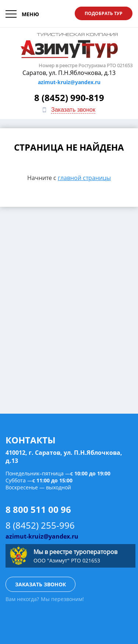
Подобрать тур (104, 13)
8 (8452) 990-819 (69, 98)
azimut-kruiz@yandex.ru (69, 82)
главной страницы (84, 178)
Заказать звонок (73, 110)
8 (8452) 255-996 (40, 525)
